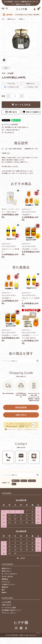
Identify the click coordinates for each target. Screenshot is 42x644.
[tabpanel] (21, 39)
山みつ (14, 484)
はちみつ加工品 (7, 576)
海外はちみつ (6, 571)
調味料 (4, 592)
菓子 (3, 590)
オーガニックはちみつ (9, 574)
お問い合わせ (11, 112)
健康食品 (5, 579)
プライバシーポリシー (9, 613)
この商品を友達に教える (11, 130)
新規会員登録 (21, 407)
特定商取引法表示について (11, 610)
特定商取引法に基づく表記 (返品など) (15, 127)
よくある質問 (6, 602)
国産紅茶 (5, 587)
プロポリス (24, 481)
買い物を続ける (8, 132)
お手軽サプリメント (8, 584)
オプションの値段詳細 (10, 124)
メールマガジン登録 (9, 607)
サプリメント (6, 582)
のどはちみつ (32, 481)
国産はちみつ (16, 481)
